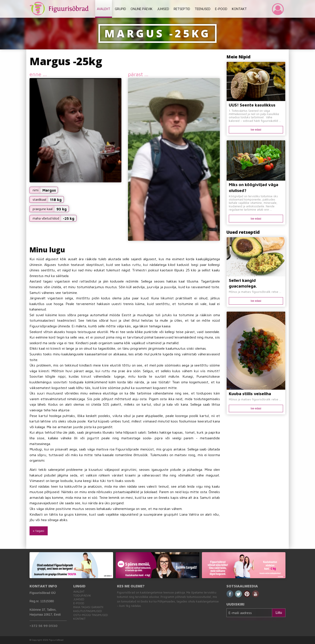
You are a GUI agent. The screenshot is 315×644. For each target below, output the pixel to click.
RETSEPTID (182, 9)
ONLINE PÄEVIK (142, 9)
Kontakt (79, 619)
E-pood (79, 603)
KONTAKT (239, 9)
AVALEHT (104, 9)
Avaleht (79, 592)
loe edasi (256, 130)
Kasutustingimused (88, 611)
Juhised (79, 599)
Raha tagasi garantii (88, 607)
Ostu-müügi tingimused (91, 615)
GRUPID (120, 9)
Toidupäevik (82, 596)
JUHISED (163, 9)
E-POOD (221, 9)
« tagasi (38, 531)
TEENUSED (203, 9)
